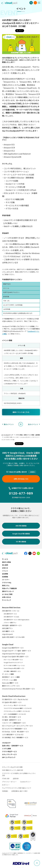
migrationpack (7, 634)
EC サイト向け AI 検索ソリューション (14, 665)
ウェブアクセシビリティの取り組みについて (17, 788)
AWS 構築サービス (8, 631)
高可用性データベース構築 (11, 677)
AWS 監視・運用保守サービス (12, 625)
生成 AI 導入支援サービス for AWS (13, 637)
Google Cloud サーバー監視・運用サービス (16, 651)
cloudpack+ (6, 743)
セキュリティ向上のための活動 (12, 767)
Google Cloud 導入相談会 (21, 534)
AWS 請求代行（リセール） (11, 611)
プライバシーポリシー (9, 782)
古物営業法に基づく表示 (19, 791)
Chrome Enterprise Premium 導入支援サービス (18, 689)
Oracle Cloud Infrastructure (14, 696)
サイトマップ (6, 600)
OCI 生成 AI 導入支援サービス (12, 702)
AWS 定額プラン (7, 628)
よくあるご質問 (7, 594)
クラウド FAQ (7, 583)
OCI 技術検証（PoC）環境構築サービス (15, 737)
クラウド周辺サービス (9, 751)
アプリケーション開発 (9, 680)
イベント (5, 571)
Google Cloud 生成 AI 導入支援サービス (15, 657)
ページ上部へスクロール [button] (40, 861)
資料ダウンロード (8, 591)
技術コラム (6, 585)
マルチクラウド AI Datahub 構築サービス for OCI (18, 708)
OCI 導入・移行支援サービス (12, 717)
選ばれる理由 (6, 562)
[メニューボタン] (40, 3)
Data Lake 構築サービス (10, 683)
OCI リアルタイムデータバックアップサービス (17, 726)
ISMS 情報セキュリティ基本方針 (13, 770)
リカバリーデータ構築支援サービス (14, 723)
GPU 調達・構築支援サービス (12, 671)
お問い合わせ (35, 3)
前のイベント (9, 424)
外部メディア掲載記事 (9, 588)
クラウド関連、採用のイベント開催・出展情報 (28, 435)
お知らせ (5, 568)
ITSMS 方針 (6, 779)
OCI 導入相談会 (21, 542)
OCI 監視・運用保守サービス (12, 720)
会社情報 (5, 574)
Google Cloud (8, 644)
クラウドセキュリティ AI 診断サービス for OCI (17, 711)
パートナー (6, 580)
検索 (31, 3)
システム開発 (6, 749)
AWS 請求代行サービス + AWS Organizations (16, 620)
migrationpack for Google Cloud (13, 654)
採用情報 (5, 577)
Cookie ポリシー (26, 782)
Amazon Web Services (11, 607)
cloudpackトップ (8, 435)
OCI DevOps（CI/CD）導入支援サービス (15, 732)
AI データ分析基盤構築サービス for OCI (15, 714)
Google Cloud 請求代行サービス (13, 648)
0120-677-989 (21, 493)
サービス (5, 559)
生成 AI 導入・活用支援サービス (13, 746)
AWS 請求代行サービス (10, 614)
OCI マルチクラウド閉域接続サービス (14, 729)
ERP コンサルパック (9, 757)
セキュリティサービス (9, 754)
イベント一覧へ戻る (21, 424)
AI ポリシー (6, 785)
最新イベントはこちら (21, 412)
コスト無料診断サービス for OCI (13, 735)
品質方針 (16, 779)
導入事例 (5, 565)
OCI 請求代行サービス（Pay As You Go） (16, 699)
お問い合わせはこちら (21, 479)
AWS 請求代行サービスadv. (12, 617)
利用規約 (5, 791)
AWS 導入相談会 (21, 526)
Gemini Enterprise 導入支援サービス (14, 668)
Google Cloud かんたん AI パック (13, 662)
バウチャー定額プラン (10, 623)
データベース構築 (8, 674)
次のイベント (33, 424)
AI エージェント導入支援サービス (13, 660)
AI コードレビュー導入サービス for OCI (15, 705)
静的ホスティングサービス (11, 686)
